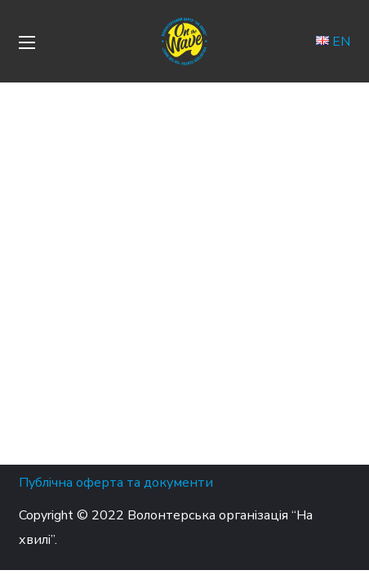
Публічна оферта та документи (116, 483)
